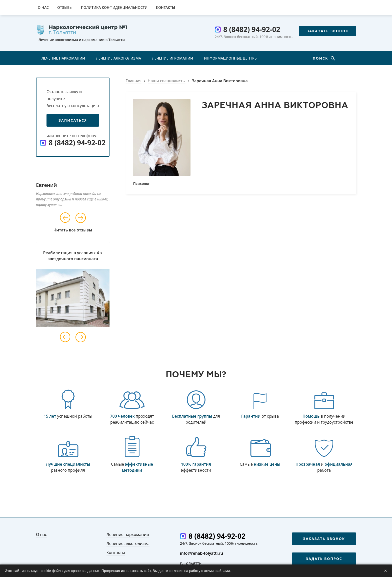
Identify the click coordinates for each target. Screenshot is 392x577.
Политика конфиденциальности (114, 7)
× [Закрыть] (385, 571)
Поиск (321, 58)
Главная (133, 81)
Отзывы (65, 7)
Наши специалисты (167, 81)
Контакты (165, 7)
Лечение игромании (172, 58)
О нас (43, 7)
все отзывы (81, 230)
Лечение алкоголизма (118, 58)
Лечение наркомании (63, 58)
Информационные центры (231, 58)
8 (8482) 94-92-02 (252, 29)
